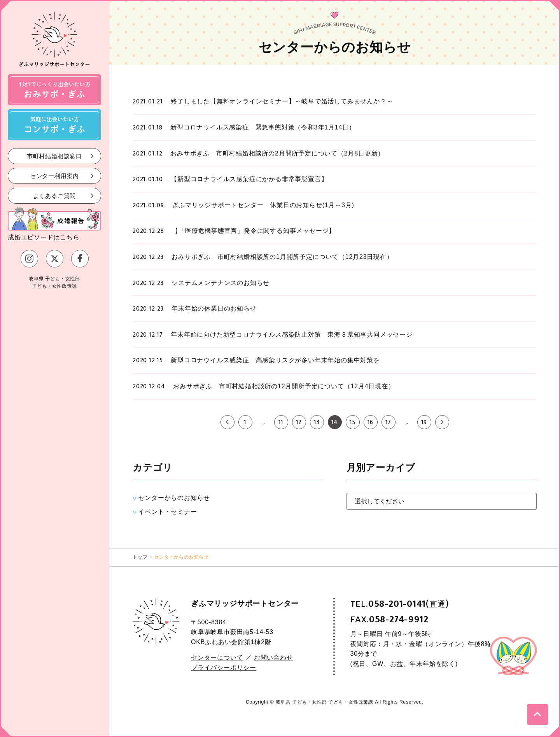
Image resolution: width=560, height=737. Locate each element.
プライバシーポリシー (224, 668)
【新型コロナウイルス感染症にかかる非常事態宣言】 (249, 179)
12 (299, 423)
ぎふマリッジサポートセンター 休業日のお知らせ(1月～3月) (263, 205)
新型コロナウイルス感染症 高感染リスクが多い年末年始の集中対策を (275, 360)
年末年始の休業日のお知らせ (214, 308)
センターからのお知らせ (174, 498)
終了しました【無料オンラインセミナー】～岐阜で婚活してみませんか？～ (282, 101)
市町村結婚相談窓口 (54, 156)
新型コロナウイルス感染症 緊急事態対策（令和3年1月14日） (263, 127)
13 (317, 423)
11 (281, 423)
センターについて (217, 658)
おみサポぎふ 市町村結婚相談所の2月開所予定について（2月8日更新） (277, 153)
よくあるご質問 (55, 195)
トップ (140, 557)
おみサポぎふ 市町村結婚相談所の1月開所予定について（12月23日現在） (282, 257)
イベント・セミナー (167, 512)
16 (371, 423)
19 (424, 423)
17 (388, 423)
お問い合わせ (274, 658)
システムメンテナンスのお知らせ (220, 283)
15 (353, 423)
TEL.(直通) (400, 604)
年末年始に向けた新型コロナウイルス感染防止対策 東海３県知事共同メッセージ (292, 334)
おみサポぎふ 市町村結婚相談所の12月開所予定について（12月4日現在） (284, 386)
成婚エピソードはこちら (44, 237)
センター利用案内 (54, 176)
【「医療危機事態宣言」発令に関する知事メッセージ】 (254, 231)
